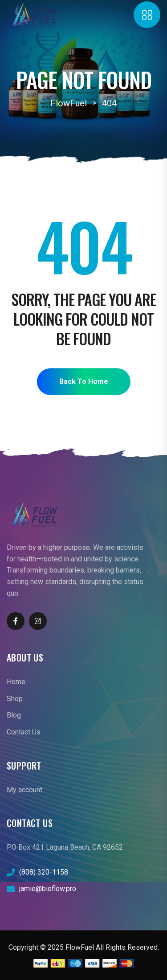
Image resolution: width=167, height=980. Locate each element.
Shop (15, 699)
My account (24, 790)
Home (16, 682)
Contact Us (24, 732)
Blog (14, 715)
